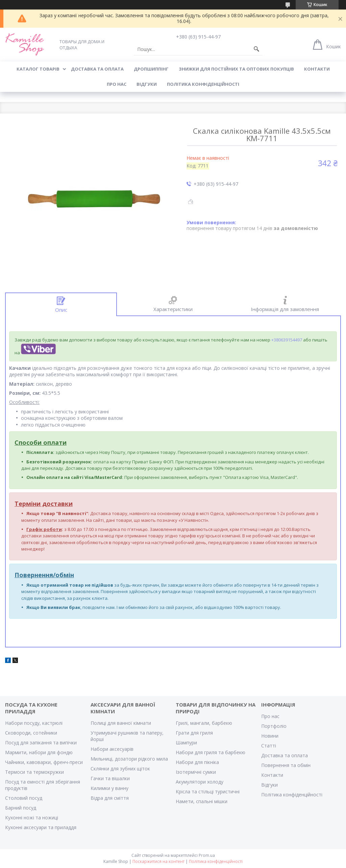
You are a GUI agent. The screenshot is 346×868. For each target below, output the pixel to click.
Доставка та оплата (285, 755)
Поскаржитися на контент (158, 861)
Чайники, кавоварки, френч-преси (44, 762)
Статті (269, 746)
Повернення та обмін (286, 765)
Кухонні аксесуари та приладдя (41, 827)
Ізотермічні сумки (196, 772)
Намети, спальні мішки (202, 801)
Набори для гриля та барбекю (211, 752)
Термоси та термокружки (34, 772)
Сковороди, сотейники (31, 733)
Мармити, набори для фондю (39, 752)
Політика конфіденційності (203, 84)
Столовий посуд (24, 798)
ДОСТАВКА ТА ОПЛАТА (97, 69)
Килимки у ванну (109, 788)
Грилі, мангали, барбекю (204, 723)
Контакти (272, 775)
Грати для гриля (194, 733)
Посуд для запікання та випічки (41, 743)
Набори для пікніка (197, 762)
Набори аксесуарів (112, 749)
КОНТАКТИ (317, 69)
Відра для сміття (110, 798)
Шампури (186, 743)
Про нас (270, 716)
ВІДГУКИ (147, 84)
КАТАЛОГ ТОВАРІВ (38, 69)
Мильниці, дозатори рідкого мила (129, 759)
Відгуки (269, 785)
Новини (270, 736)
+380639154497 (287, 340)
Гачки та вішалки (110, 778)
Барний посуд (21, 808)
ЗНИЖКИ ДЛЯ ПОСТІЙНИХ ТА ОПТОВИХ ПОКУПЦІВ (236, 69)
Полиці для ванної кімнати (121, 723)
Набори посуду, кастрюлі (34, 723)
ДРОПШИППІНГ (151, 69)
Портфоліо (274, 726)
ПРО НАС (117, 84)
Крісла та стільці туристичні (208, 792)
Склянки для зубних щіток (120, 769)
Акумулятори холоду (200, 782)
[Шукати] (256, 49)
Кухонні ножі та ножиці (32, 818)
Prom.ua (207, 855)
